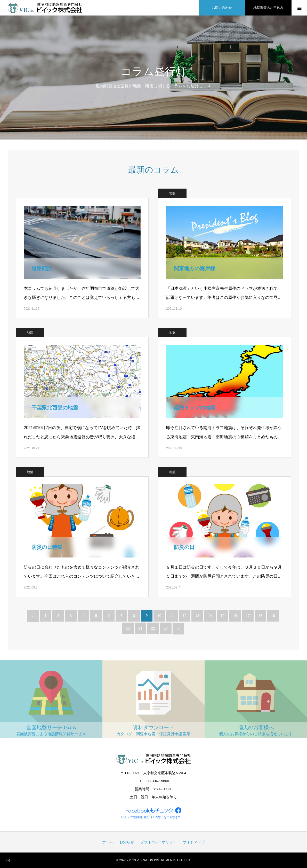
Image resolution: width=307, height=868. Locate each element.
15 (223, 616)
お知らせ (127, 842)
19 (273, 616)
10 (159, 616)
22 (153, 628)
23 (166, 628)
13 (197, 616)
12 (185, 616)
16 (235, 616)
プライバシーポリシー (158, 842)
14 (210, 616)
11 (172, 616)
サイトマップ (194, 842)
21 (140, 628)
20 (128, 628)
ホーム (108, 842)
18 (261, 616)
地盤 (172, 193)
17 (248, 616)
